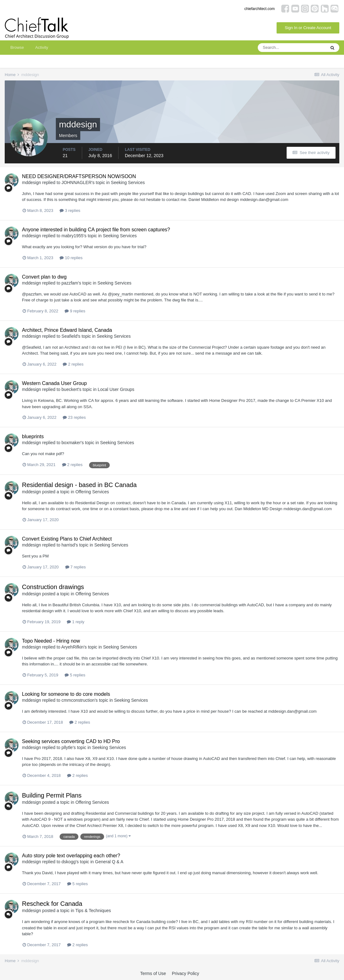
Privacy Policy (185, 973)
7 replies (76, 567)
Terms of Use (153, 973)
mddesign (32, 182)
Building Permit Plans (52, 795)
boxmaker (71, 443)
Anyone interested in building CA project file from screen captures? (96, 230)
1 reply (76, 622)
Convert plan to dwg (44, 277)
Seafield (69, 336)
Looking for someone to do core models (66, 694)
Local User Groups (116, 389)
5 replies (75, 675)
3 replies (70, 210)
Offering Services (92, 492)
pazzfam (70, 283)
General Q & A (109, 862)
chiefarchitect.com (259, 9)
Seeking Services (128, 182)
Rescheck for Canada (52, 904)
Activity (42, 47)
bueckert (70, 389)
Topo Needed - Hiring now (51, 641)
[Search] (292, 48)
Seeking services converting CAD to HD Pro (71, 741)
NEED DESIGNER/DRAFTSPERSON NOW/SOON (79, 176)
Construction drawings (53, 587)
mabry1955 (72, 236)
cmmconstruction (78, 700)
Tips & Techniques (93, 911)
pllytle (67, 747)
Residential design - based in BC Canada (79, 485)
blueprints (33, 436)
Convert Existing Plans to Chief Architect (67, 539)
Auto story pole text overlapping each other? (71, 856)
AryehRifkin (72, 647)
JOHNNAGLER (77, 182)
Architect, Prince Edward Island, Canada (67, 330)
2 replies (73, 364)
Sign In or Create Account (308, 28)
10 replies (71, 258)
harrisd (68, 545)
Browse (17, 47)
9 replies (75, 311)
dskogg (69, 862)
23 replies (74, 417)
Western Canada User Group (54, 383)
